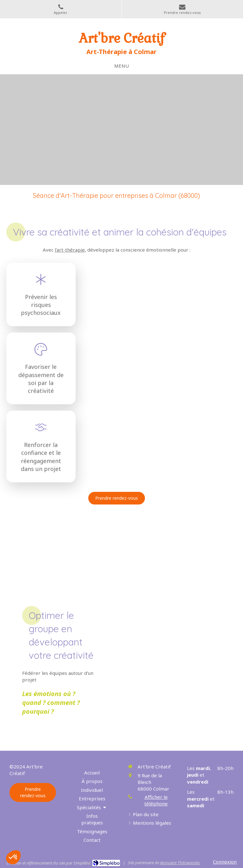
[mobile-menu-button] (121, 66)
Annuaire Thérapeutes (180, 863)
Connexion (225, 862)
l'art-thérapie (70, 250)
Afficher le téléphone (156, 800)
